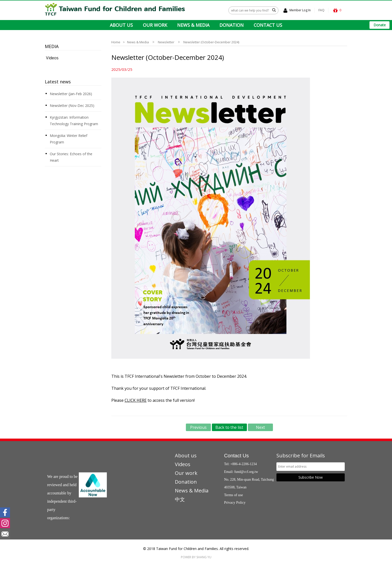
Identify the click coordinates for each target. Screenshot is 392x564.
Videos (52, 58)
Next (260, 427)
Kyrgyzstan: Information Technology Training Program (74, 121)
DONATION (232, 25)
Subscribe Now (311, 477)
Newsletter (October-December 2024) (211, 42)
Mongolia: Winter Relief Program (69, 139)
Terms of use (234, 495)
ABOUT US (121, 25)
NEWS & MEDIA (193, 25)
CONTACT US (268, 25)
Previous (198, 427)
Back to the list (229, 427)
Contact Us (237, 456)
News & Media (138, 42)
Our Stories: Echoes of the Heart (71, 157)
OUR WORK (155, 25)
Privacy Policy (235, 502)
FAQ (321, 10)
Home (116, 42)
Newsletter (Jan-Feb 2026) (71, 94)
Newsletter (166, 42)
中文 (180, 499)
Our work (186, 473)
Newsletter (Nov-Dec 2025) (72, 106)
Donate (380, 25)
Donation (186, 482)
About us (186, 455)
